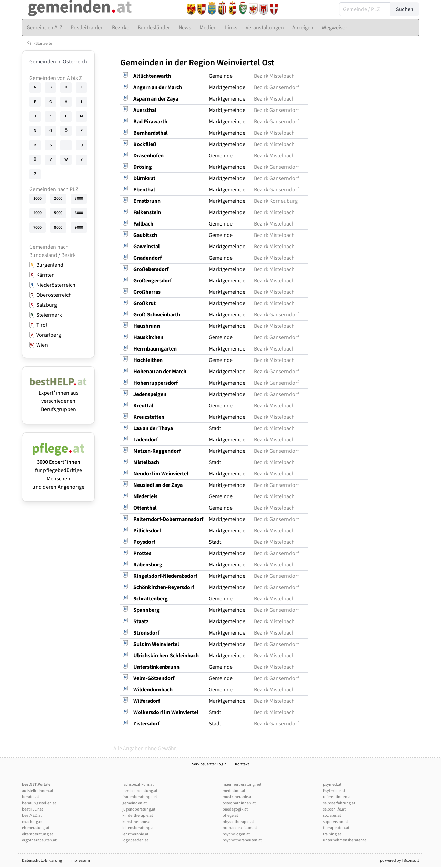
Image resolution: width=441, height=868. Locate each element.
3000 (79, 198)
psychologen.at (236, 834)
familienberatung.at (140, 791)
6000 (79, 213)
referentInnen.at (337, 797)
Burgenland (50, 265)
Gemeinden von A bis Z (56, 78)
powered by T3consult (399, 861)
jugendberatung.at (139, 809)
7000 (38, 227)
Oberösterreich (54, 295)
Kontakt (242, 764)
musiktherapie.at (238, 797)
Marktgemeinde (227, 87)
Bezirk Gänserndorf (276, 87)
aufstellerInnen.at (38, 791)
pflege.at (230, 815)
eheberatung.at (36, 828)
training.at (332, 834)
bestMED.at (32, 815)
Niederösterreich (56, 285)
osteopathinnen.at (239, 803)
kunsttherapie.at (137, 822)
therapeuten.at (336, 828)
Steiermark (49, 315)
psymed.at (332, 785)
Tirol (42, 325)
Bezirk (69, 255)
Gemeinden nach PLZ (54, 189)
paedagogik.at (235, 809)
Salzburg (47, 305)
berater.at (30, 797)
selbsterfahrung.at (339, 803)
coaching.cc (32, 822)
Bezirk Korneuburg (276, 201)
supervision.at (335, 822)
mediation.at (234, 791)
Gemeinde (221, 76)
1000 (38, 198)
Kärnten (45, 275)
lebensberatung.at (139, 828)
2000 (58, 198)
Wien (42, 345)
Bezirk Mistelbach (274, 76)
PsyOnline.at (334, 791)
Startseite (44, 44)
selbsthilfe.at (334, 809)
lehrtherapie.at (135, 834)
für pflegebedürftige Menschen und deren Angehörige (58, 470)
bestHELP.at (33, 809)
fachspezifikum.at (138, 785)
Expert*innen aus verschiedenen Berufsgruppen (58, 397)
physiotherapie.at (238, 822)
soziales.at (332, 815)
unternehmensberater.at (344, 840)
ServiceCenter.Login (209, 764)
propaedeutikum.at (240, 828)
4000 (38, 213)
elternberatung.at (38, 834)
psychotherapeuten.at (242, 840)
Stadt (215, 428)
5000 (58, 213)
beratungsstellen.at (39, 803)
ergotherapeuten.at (39, 840)
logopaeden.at (135, 840)
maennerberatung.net (242, 785)
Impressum (80, 861)
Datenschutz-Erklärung (42, 861)
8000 (58, 227)
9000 (79, 227)
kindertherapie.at (138, 815)
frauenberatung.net (140, 797)
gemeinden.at (135, 803)
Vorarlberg (49, 335)
